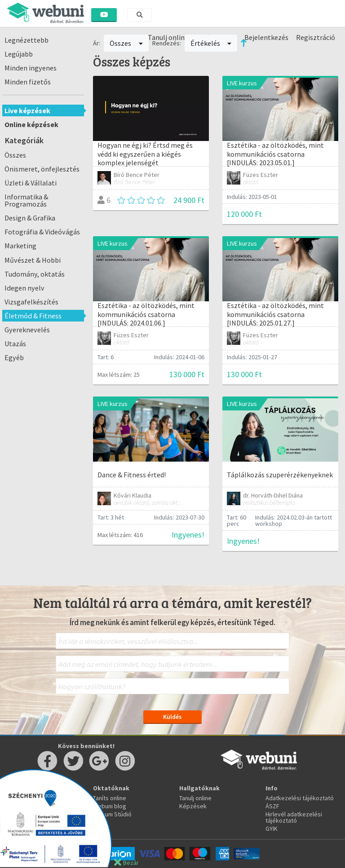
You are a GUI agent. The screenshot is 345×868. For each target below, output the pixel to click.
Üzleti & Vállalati (31, 183)
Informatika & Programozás (26, 200)
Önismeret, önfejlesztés (42, 169)
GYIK (272, 828)
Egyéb (14, 357)
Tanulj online (195, 798)
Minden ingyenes (31, 68)
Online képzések (31, 124)
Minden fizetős (28, 82)
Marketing (20, 246)
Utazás (15, 344)
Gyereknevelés (27, 330)
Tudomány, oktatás (35, 274)
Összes (15, 155)
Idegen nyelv (24, 288)
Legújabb (19, 54)
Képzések (193, 806)
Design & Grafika (30, 218)
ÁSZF (272, 806)
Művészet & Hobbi (33, 260)
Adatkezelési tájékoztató (300, 798)
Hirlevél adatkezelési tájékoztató (294, 817)
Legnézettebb (27, 40)
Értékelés (211, 43)
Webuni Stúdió (112, 814)
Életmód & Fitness (33, 316)
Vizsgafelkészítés (31, 302)
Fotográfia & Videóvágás (42, 232)
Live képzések (27, 110)
